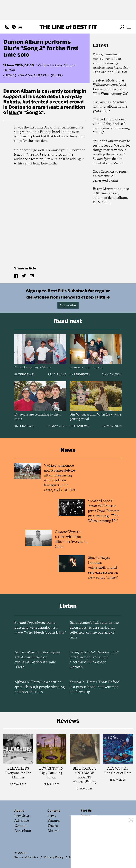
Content (54, 810)
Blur (14, 112)
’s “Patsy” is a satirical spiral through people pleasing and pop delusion (40, 687)
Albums (53, 831)
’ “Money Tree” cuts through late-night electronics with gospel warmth (94, 660)
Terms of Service (26, 857)
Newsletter (23, 816)
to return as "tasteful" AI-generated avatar (111, 176)
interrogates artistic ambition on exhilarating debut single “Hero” (37, 660)
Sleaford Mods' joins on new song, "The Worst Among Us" (110, 87)
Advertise (22, 821)
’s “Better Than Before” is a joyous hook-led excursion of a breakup (95, 687)
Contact (20, 826)
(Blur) (57, 75)
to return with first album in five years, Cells (110, 107)
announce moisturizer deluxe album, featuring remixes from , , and (111, 63)
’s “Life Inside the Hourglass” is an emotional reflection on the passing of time (94, 630)
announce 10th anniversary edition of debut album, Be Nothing (111, 196)
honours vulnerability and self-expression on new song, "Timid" (111, 126)
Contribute (23, 831)
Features (54, 821)
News (10, 75)
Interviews (24, 374)
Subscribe (68, 305)
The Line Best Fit (68, 27)
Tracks (53, 826)
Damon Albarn (20, 91)
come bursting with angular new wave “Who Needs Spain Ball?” (40, 628)
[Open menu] (129, 27)
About (19, 810)
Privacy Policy (54, 857)
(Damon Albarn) (34, 75)
